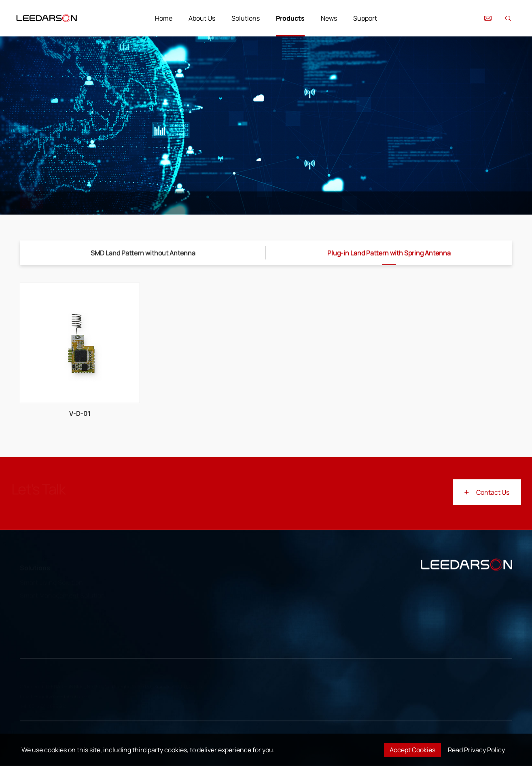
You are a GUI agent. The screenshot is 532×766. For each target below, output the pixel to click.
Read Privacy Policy (476, 750)
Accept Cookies (412, 750)
